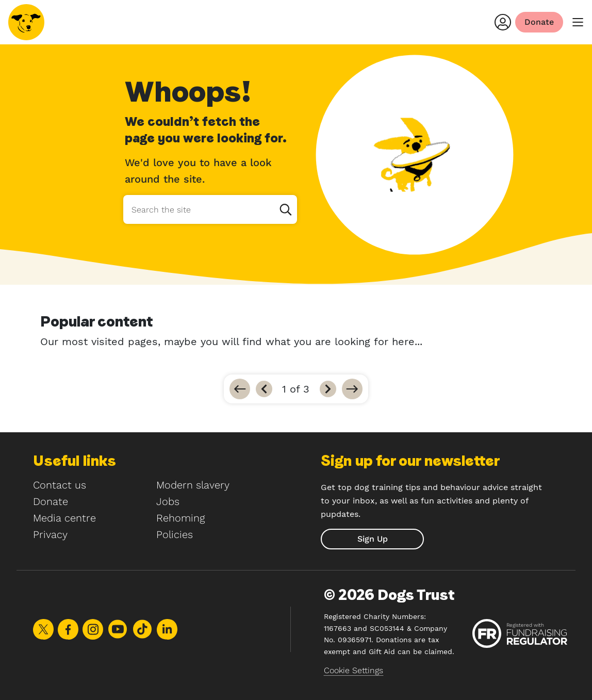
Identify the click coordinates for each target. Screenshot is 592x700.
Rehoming (180, 518)
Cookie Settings (353, 670)
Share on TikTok (142, 629)
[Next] (328, 389)
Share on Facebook (68, 629)
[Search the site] (210, 209)
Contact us (60, 485)
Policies (175, 534)
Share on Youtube (118, 629)
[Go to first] (240, 389)
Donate (51, 501)
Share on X (43, 629)
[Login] (503, 22)
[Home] (26, 22)
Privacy (50, 534)
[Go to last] (352, 389)
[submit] (372, 539)
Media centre (64, 518)
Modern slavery (193, 485)
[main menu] (578, 22)
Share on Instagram (93, 629)
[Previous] (264, 389)
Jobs (168, 501)
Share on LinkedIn (167, 629)
